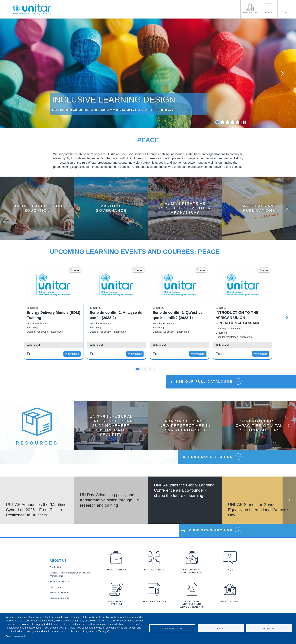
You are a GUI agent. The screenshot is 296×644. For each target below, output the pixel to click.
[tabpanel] (148, 73)
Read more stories (210, 457)
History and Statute (59, 581)
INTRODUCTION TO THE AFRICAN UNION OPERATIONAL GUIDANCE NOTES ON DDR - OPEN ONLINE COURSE (239, 318)
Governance (56, 587)
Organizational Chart (60, 598)
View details (72, 354)
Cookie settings (172, 628)
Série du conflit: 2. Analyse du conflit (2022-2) (116, 315)
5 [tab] (238, 122)
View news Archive (211, 530)
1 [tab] (217, 122)
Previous (14, 73)
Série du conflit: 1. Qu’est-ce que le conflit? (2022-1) (178, 315)
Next (282, 73)
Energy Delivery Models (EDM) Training (54, 315)
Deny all (221, 628)
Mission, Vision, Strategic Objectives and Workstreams (70, 574)
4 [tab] (232, 122)
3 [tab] (227, 122)
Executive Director (59, 593)
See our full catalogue (204, 382)
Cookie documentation (16, 636)
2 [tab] (222, 122)
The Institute (56, 567)
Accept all (269, 628)
